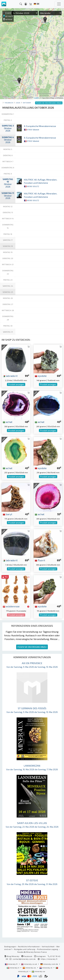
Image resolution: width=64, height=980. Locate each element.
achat (8, 422)
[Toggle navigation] (59, 4)
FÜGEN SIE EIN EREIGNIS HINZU (32, 647)
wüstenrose (11, 606)
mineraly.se (38, 971)
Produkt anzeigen (16, 384)
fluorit (40, 560)
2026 (18, 103)
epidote (41, 376)
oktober (27, 103)
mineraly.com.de (49, 964)
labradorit (10, 376)
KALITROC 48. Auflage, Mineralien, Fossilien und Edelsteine (41, 183)
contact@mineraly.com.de (24, 959)
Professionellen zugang (48, 949)
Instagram (40, 956)
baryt (7, 514)
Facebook (27, 956)
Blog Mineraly (12, 956)
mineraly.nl (46, 968)
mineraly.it (13, 968)
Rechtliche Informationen (29, 946)
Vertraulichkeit (48, 946)
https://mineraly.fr (49, 959)
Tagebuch (9, 103)
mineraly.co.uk (29, 964)
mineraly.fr (12, 964)
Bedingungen (10, 946)
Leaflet (36, 98)
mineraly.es (30, 968)
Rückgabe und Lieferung (25, 949)
